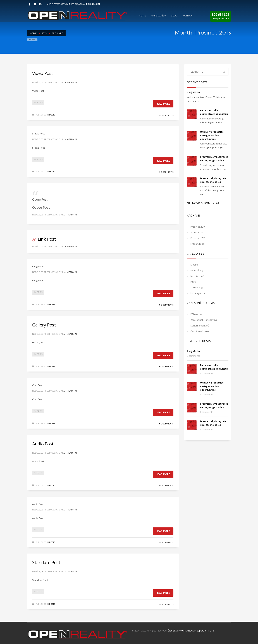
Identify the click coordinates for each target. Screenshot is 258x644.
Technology (197, 287)
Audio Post (43, 444)
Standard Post (46, 562)
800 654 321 (93, 4)
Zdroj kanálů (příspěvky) (204, 320)
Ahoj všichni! (194, 92)
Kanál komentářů (200, 326)
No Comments (166, 115)
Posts (40, 102)
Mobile (194, 265)
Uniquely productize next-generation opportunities (212, 135)
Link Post (47, 239)
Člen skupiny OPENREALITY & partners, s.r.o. (191, 631)
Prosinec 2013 (198, 238)
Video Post (43, 73)
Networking (197, 270)
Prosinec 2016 (198, 227)
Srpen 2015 (197, 232)
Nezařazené (197, 276)
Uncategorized (198, 293)
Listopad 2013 (198, 244)
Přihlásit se (196, 314)
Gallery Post (44, 325)
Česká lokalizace (200, 331)
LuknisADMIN (70, 82)
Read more (163, 104)
